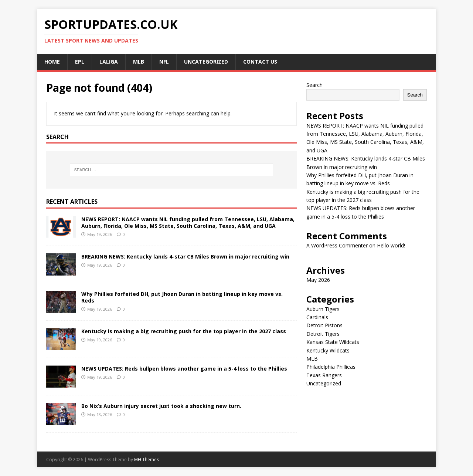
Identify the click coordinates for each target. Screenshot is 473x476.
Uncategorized (206, 62)
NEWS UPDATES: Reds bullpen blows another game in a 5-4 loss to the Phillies (184, 369)
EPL (80, 62)
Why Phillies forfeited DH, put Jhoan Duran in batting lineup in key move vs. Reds (182, 297)
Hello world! (391, 245)
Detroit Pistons (324, 325)
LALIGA (109, 62)
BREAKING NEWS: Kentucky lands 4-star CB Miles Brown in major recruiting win (185, 256)
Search (314, 85)
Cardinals (317, 317)
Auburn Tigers (323, 309)
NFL (164, 62)
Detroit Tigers (323, 334)
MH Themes (147, 460)
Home (52, 62)
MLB (139, 62)
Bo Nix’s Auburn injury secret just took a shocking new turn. (161, 406)
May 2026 (318, 280)
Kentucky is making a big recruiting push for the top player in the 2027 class (184, 331)
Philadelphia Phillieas (331, 367)
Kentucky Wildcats (328, 350)
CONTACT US (260, 62)
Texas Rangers (324, 375)
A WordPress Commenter (337, 245)
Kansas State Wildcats (333, 342)
